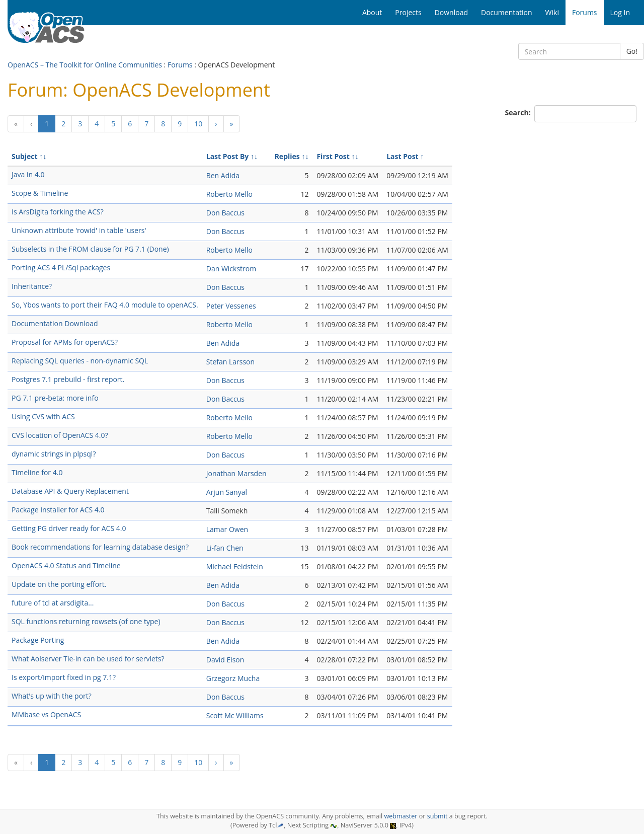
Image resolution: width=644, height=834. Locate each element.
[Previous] (16, 124)
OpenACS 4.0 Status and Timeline (66, 565)
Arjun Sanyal (227, 492)
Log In (620, 12)
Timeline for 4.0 (37, 472)
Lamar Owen (227, 529)
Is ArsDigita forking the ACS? (58, 212)
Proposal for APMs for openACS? (65, 342)
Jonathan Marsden (236, 473)
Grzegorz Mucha (233, 678)
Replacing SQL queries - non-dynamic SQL (80, 361)
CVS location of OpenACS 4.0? (60, 435)
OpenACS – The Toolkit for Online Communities (85, 65)
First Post (333, 156)
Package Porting (38, 640)
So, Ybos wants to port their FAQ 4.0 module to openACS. (105, 305)
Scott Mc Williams (235, 715)
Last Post (403, 156)
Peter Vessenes (231, 306)
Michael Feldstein (235, 566)
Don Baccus (225, 213)
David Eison (225, 660)
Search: (519, 112)
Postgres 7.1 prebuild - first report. (68, 379)
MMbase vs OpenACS (46, 714)
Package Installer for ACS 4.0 (58, 510)
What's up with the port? (52, 696)
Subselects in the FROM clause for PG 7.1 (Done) (90, 249)
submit (437, 816)
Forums (180, 65)
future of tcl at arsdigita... (53, 603)
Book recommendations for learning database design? (100, 547)
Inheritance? (32, 286)
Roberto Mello (229, 194)
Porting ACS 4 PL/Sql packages (61, 268)
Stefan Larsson (230, 362)
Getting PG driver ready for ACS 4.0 (69, 528)
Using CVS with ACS (43, 416)
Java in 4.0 (28, 174)
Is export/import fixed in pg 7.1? (64, 677)
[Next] (216, 124)
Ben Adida (223, 175)
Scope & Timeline (40, 193)
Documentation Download (55, 323)
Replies (287, 156)
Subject (25, 156)
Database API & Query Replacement (70, 491)
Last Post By (228, 156)
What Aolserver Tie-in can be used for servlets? (88, 659)
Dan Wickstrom (231, 269)
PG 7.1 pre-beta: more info (55, 398)
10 (198, 124)
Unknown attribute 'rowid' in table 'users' (79, 230)
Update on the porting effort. (59, 584)
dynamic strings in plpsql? (54, 454)
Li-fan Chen (225, 548)
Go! (632, 51)
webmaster (400, 816)
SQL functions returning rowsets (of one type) (86, 621)
